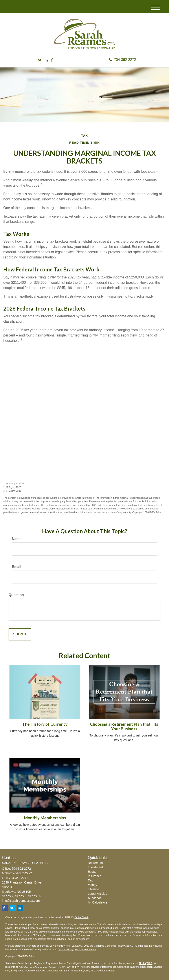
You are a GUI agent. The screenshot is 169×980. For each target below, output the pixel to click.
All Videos (95, 898)
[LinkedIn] (46, 60)
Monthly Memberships (45, 818)
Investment (95, 867)
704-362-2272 (122, 60)
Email (17, 567)
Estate (92, 872)
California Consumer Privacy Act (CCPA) (116, 946)
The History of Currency (45, 724)
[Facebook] (52, 60)
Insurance (95, 876)
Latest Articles (97, 894)
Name (17, 539)
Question (16, 595)
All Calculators (98, 902)
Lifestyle (93, 889)
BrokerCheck (82, 917)
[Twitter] (40, 60)
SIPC (149, 963)
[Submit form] (20, 634)
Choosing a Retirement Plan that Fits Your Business (124, 726)
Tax (90, 880)
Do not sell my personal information (77, 949)
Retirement (95, 863)
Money (92, 885)
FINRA (142, 963)
